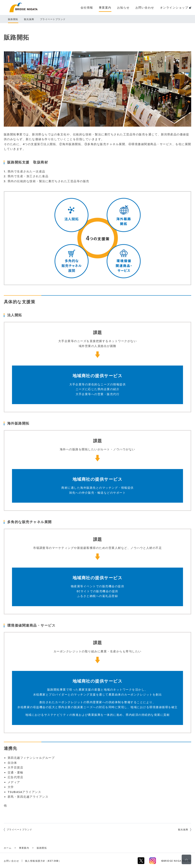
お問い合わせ (12, 861)
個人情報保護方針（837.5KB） (43, 861)
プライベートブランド (20, 830)
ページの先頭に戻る (186, 859)
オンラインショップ (176, 7)
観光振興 (183, 830)
